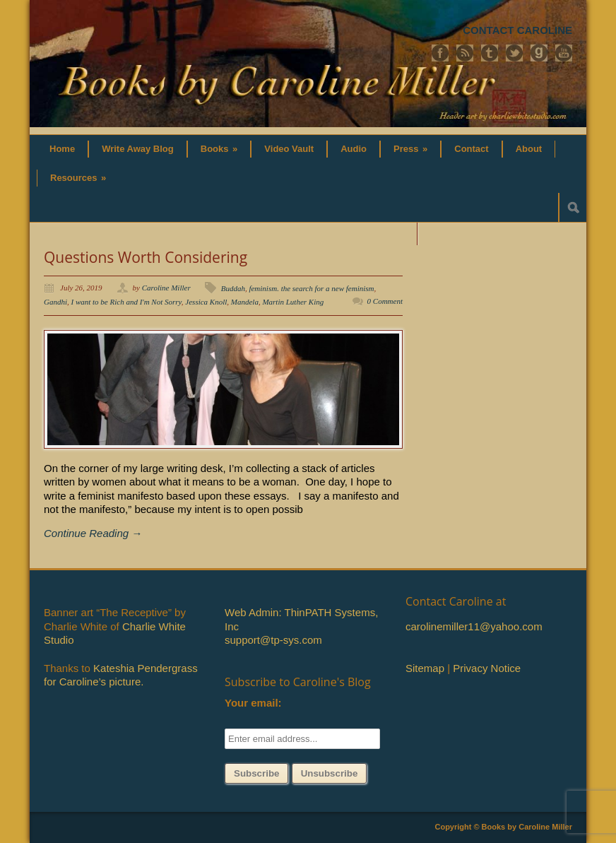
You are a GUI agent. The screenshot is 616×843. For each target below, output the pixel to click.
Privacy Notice (487, 668)
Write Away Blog (138, 149)
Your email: (253, 703)
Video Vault (289, 149)
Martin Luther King (293, 302)
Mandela (245, 302)
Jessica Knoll (206, 302)
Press (410, 149)
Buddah (233, 288)
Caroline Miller (166, 288)
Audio (354, 149)
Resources (78, 178)
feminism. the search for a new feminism (311, 288)
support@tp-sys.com (273, 640)
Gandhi (55, 302)
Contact (471, 149)
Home (62, 149)
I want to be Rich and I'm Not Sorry (126, 302)
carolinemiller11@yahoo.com (474, 626)
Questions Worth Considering (146, 257)
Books (219, 149)
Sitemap (425, 668)
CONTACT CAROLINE (517, 30)
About (529, 149)
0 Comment (385, 301)
